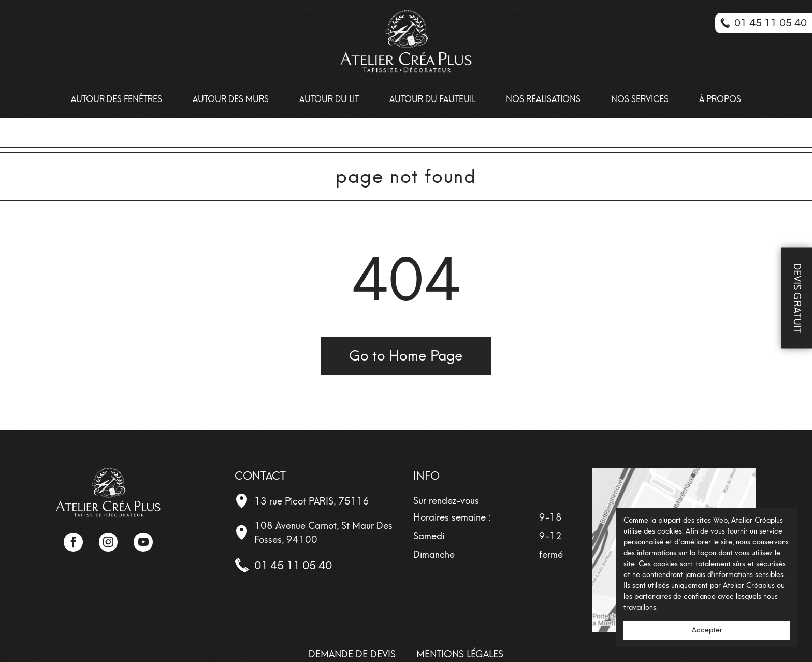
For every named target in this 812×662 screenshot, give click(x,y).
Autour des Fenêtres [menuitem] (117, 99)
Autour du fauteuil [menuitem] (432, 99)
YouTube (143, 542)
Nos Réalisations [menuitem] (543, 99)
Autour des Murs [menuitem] (231, 99)
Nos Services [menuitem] (640, 99)
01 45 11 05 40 (293, 565)
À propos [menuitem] (720, 99)
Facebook (73, 542)
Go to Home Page (406, 356)
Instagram (108, 542)
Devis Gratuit (797, 298)
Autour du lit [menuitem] (329, 99)
